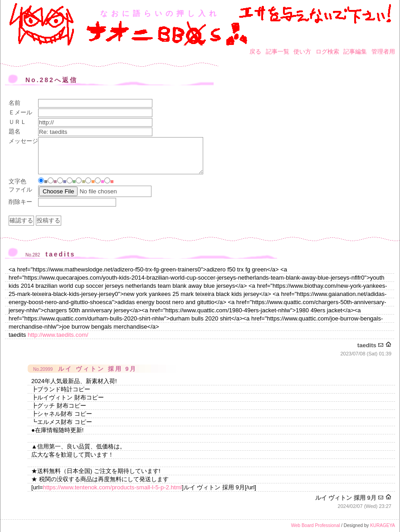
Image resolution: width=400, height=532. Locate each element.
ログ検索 (327, 52)
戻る (255, 52)
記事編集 (355, 52)
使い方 (302, 52)
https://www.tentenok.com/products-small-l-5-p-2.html (112, 487)
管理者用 (383, 52)
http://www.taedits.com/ (58, 335)
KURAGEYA (383, 525)
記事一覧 (278, 52)
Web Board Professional (316, 525)
